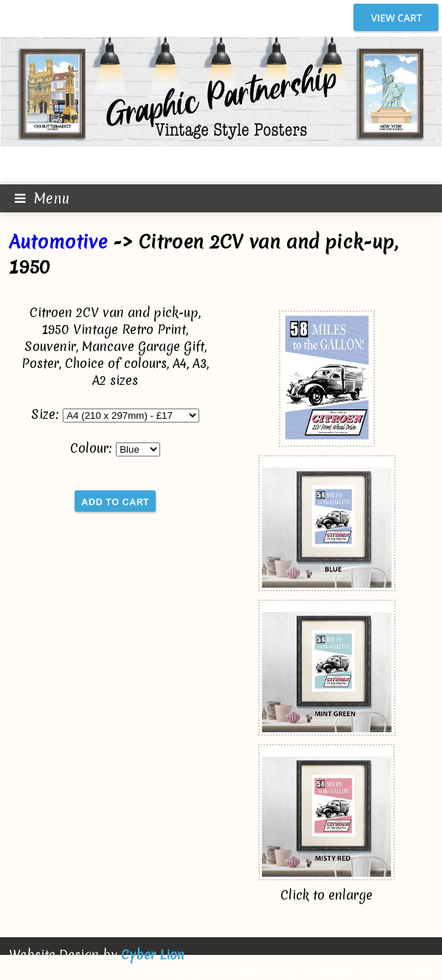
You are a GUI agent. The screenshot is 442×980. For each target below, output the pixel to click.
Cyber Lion (153, 955)
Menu (35, 198)
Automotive (58, 242)
